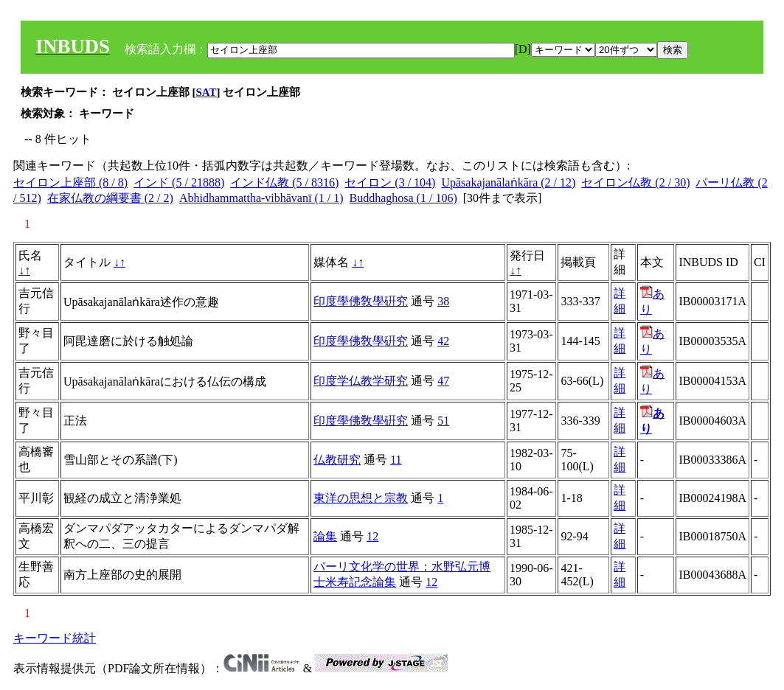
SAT (207, 92)
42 (443, 341)
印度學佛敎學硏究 (361, 301)
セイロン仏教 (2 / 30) (635, 182)
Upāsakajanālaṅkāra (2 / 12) (508, 182)
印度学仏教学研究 (361, 381)
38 (443, 301)
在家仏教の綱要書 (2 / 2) (110, 198)
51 (443, 421)
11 (396, 460)
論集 (325, 536)
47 (443, 381)
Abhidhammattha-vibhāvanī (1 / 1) (261, 198)
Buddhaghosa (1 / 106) (403, 198)
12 (372, 536)
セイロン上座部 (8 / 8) (70, 182)
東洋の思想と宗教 (361, 498)
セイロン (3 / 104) (390, 182)
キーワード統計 (55, 638)
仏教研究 (337, 460)
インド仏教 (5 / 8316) (284, 182)
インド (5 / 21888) (179, 182)
